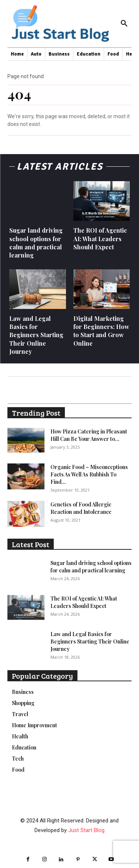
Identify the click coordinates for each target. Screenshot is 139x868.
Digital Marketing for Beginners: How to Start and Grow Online (101, 331)
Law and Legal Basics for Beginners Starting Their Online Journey (36, 335)
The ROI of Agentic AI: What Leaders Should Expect (100, 239)
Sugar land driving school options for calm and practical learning (36, 243)
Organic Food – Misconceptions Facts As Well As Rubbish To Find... (89, 474)
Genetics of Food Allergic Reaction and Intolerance (81, 508)
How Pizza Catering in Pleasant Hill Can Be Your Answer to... (89, 435)
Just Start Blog (86, 830)
